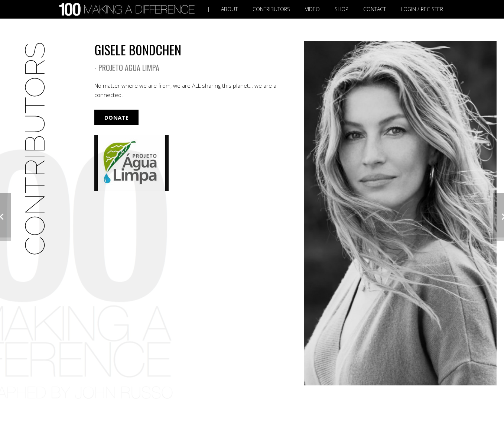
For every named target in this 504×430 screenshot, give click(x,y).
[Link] (129, 9)
